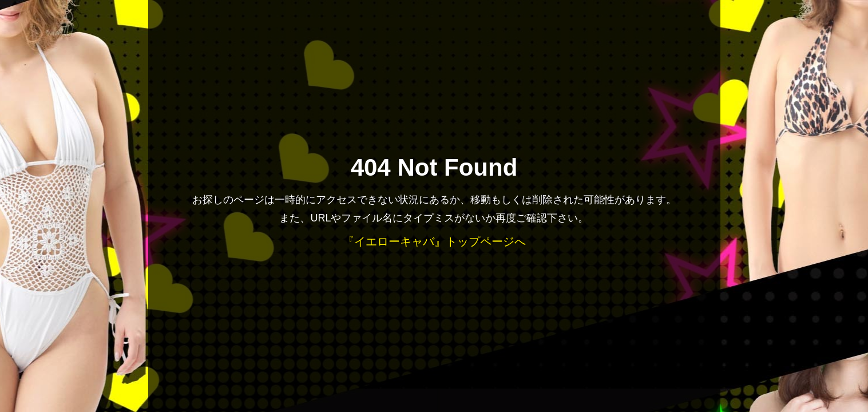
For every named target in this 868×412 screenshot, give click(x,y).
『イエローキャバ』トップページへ (434, 241)
